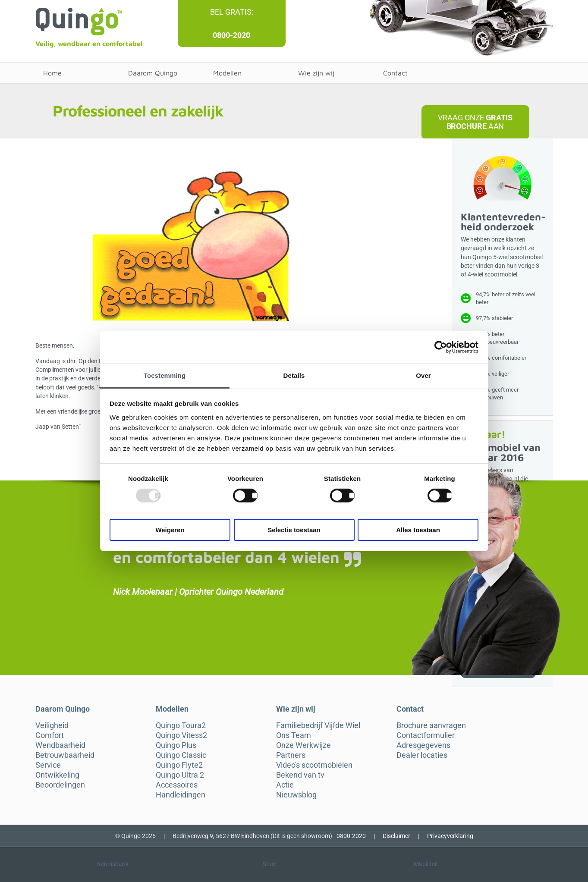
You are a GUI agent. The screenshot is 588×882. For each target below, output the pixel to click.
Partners (291, 755)
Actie (285, 785)
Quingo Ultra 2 (180, 775)
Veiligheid (52, 725)
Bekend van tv (300, 775)
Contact (395, 73)
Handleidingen (181, 795)
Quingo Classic (181, 755)
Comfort (50, 735)
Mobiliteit (426, 864)
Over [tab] (423, 375)
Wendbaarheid (60, 745)
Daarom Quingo (153, 73)
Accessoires (177, 785)
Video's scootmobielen (314, 765)
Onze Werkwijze (303, 745)
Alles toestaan (418, 530)
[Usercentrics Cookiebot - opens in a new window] (441, 347)
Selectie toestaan (294, 530)
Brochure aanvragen (431, 725)
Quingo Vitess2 (181, 735)
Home (52, 73)
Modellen (227, 73)
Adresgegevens (423, 745)
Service (48, 765)
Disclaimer (396, 836)
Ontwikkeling (57, 775)
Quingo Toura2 (181, 725)
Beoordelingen (60, 785)
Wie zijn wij (316, 73)
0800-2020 (231, 35)
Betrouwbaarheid (65, 755)
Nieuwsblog (296, 795)
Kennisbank (113, 864)
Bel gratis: (232, 12)
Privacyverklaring (450, 836)
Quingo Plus (176, 745)
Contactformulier (426, 735)
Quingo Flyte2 (179, 765)
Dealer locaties (422, 755)
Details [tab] (294, 375)
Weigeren (170, 530)
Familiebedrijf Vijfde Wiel (318, 725)
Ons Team (294, 735)
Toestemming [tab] (165, 375)
